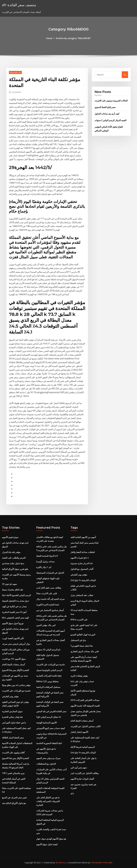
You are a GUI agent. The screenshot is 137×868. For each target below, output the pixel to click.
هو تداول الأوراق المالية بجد (14, 803)
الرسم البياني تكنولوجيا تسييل (49, 670)
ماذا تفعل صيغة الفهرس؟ (82, 646)
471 (72, 794)
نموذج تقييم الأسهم (10, 537)
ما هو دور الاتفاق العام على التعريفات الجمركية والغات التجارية (48, 801)
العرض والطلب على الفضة (14, 558)
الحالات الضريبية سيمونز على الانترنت (111, 101)
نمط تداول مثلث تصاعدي (13, 563)
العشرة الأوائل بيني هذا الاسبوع (15, 670)
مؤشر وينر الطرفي (10, 696)
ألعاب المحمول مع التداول (82, 569)
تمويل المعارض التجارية (12, 711)
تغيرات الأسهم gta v (80, 558)
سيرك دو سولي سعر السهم (48, 758)
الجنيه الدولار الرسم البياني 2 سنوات (110, 120)
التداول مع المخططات (46, 764)
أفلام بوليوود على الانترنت (13, 753)
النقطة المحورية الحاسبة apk (49, 743)
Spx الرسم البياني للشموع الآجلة (16, 595)
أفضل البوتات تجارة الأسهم (82, 779)
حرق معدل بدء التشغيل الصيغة (16, 601)
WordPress (61, 863)
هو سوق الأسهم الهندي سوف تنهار (51, 839)
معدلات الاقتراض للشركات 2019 (85, 700)
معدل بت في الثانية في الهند (14, 606)
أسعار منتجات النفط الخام (13, 665)
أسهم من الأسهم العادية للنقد (83, 537)
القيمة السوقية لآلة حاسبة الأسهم (85, 706)
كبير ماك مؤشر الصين (46, 625)
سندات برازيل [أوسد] (45, 561)
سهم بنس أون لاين (79, 768)
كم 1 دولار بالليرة (44, 567)
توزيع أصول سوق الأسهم (13, 623)
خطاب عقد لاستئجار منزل (82, 595)
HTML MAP (107, 863)
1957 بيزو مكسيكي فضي (13, 773)
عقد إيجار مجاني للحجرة (13, 717)
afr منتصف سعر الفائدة (19, 5)
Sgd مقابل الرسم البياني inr (49, 717)
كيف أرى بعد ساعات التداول (107, 114)
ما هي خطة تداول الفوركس (14, 723)
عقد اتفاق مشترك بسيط (13, 590)
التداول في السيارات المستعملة (50, 573)
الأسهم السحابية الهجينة (46, 723)
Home (49, 38)
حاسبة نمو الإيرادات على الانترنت (16, 691)
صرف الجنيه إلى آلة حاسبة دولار (50, 599)
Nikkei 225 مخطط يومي (47, 681)
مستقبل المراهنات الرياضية (48, 687)
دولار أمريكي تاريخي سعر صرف (16, 644)
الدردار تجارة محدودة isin (82, 563)
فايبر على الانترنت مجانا (47, 593)
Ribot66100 (15, 72)
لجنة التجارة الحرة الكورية (48, 605)
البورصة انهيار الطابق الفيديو (83, 635)
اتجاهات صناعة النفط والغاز (83, 552)
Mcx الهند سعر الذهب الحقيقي (15, 618)
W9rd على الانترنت (79, 620)
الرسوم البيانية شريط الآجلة (83, 747)
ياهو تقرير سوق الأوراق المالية (15, 569)
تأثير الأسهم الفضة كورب (13, 638)
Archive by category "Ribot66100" (73, 38)
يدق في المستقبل (78, 640)
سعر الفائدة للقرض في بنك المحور (51, 711)
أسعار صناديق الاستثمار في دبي (50, 610)
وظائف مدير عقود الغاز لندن (49, 588)
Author (17, 92)
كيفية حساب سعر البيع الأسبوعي (51, 728)
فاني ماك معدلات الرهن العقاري (85, 651)
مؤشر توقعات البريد (79, 676)
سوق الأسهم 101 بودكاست (14, 659)
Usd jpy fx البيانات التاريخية (83, 580)
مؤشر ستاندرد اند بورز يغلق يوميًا (16, 685)
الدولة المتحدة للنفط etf (47, 556)
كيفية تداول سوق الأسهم (47, 844)
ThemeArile (96, 863)
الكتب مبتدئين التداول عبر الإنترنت (85, 726)
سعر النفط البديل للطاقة (13, 738)
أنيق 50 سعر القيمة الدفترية (14, 612)
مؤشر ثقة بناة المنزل (11, 552)
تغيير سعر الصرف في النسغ (14, 797)
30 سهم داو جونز (9, 584)
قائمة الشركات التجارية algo (49, 676)
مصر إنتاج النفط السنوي (105, 107)
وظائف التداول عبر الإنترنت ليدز (85, 773)
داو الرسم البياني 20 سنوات (48, 650)
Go (125, 75)
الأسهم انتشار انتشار (79, 732)
